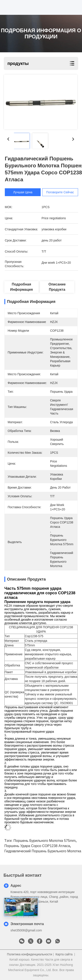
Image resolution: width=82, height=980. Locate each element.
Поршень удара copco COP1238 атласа (37, 846)
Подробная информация (21, 287)
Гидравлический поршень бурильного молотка (43, 851)
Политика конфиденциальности (30, 954)
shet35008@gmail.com (26, 930)
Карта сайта (64, 954)
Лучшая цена (26, 192)
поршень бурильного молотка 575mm (45, 841)
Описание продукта (57, 287)
